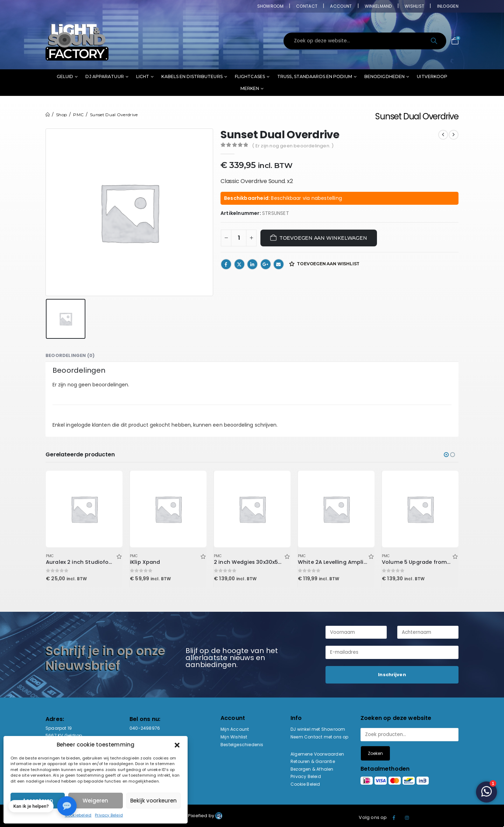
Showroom (270, 6)
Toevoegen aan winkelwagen (323, 238)
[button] (177, 745)
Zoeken (375, 753)
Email (279, 264)
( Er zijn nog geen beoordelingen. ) (293, 146)
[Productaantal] (239, 238)
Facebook (226, 264)
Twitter (239, 264)
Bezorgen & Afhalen (312, 769)
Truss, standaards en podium (315, 76)
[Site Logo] (77, 41)
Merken (250, 88)
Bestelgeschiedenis (242, 745)
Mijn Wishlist (234, 737)
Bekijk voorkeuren (153, 801)
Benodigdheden (384, 76)
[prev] (443, 135)
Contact (307, 6)
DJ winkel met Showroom (318, 729)
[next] (454, 135)
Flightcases (250, 76)
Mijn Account (235, 729)
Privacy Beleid (109, 815)
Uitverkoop (432, 76)
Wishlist (414, 6)
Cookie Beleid (305, 784)
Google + (266, 264)
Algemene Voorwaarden (317, 754)
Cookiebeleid (78, 815)
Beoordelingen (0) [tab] (70, 355)
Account (341, 6)
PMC (50, 556)
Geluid (65, 76)
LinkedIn (252, 264)
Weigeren (95, 801)
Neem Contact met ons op (320, 737)
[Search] (435, 41)
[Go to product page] (84, 509)
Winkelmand (378, 6)
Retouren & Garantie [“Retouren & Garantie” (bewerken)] (313, 761)
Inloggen (448, 6)
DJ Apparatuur (104, 76)
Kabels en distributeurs (192, 76)
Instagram (407, 818)
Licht (143, 76)
